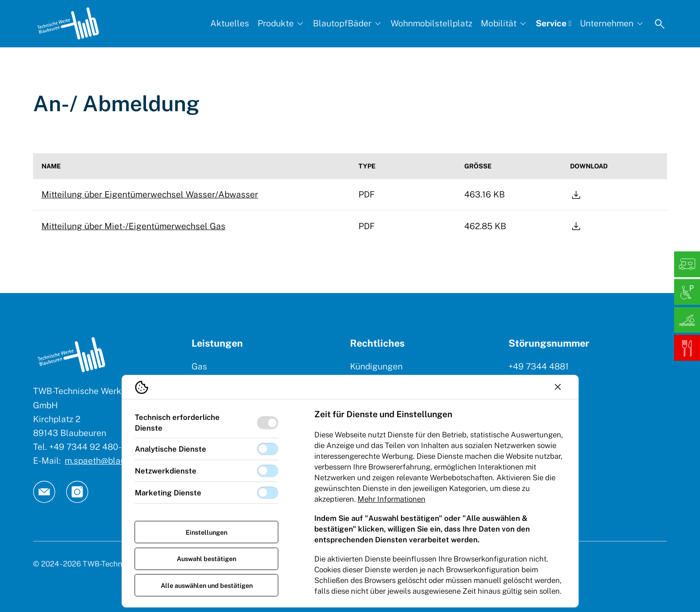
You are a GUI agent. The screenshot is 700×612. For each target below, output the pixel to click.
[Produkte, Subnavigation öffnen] (281, 23)
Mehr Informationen (392, 499)
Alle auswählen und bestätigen (207, 585)
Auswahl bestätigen (206, 559)
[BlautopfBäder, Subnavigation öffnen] (348, 23)
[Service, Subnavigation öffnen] (554, 23)
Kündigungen (376, 366)
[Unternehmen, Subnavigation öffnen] (612, 23)
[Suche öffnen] (660, 24)
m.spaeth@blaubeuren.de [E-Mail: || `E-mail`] (115, 461)
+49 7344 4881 (539, 366)
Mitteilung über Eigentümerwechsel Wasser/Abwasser (150, 194)
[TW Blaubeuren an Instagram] (77, 492)
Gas (199, 366)
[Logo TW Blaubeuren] (68, 23)
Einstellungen (206, 532)
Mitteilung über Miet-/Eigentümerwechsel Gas (133, 226)
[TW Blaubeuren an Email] (44, 492)
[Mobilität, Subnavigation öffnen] (504, 23)
